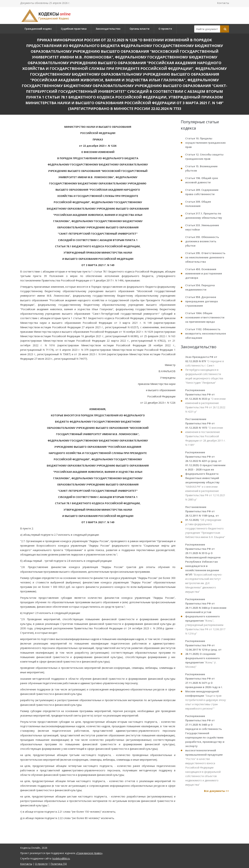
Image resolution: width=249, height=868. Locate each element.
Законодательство (108, 29)
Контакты (223, 3)
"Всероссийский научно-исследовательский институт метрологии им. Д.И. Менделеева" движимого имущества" (204, 568)
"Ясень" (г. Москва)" (203, 654)
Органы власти (139, 29)
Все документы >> (217, 791)
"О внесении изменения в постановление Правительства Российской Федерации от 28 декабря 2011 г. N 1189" (205, 432)
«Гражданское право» (89, 853)
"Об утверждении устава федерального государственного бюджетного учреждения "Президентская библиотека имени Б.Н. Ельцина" (205, 522)
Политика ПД (59, 864)
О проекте (165, 29)
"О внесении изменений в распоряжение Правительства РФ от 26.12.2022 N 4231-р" (205, 401)
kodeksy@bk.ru (61, 858)
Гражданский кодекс (38, 29)
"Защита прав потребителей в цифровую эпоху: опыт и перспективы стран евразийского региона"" (206, 691)
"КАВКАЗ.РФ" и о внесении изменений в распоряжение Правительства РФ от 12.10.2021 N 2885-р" (205, 476)
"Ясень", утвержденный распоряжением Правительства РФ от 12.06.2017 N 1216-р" (206, 616)
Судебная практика (74, 29)
